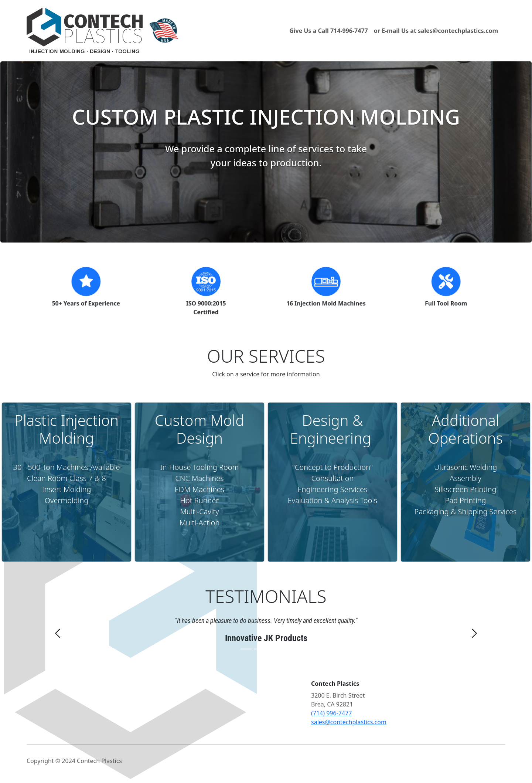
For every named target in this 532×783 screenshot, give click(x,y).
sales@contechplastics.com (349, 722)
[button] (58, 648)
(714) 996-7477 (331, 713)
